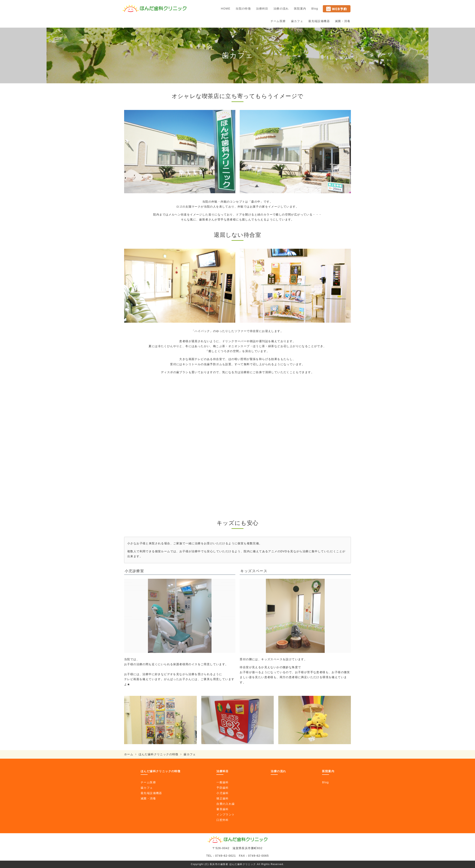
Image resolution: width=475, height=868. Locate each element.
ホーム (129, 754)
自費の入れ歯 (226, 804)
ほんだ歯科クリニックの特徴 (159, 754)
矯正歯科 (223, 798)
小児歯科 (223, 793)
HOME (226, 9)
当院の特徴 (243, 9)
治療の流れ (281, 9)
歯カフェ (297, 21)
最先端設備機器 (319, 21)
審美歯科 (223, 809)
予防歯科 (223, 788)
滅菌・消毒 (343, 21)
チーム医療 (278, 21)
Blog (315, 9)
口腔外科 (223, 820)
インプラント (226, 815)
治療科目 (262, 9)
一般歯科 (223, 782)
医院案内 (300, 9)
